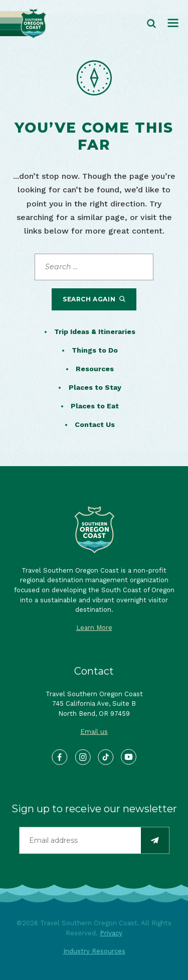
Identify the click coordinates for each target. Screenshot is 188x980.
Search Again (94, 299)
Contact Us (95, 424)
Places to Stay (95, 387)
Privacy (111, 933)
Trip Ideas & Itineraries (95, 332)
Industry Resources (94, 951)
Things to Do (95, 350)
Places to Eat (95, 406)
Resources (95, 369)
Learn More (94, 628)
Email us (94, 732)
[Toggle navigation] (173, 24)
